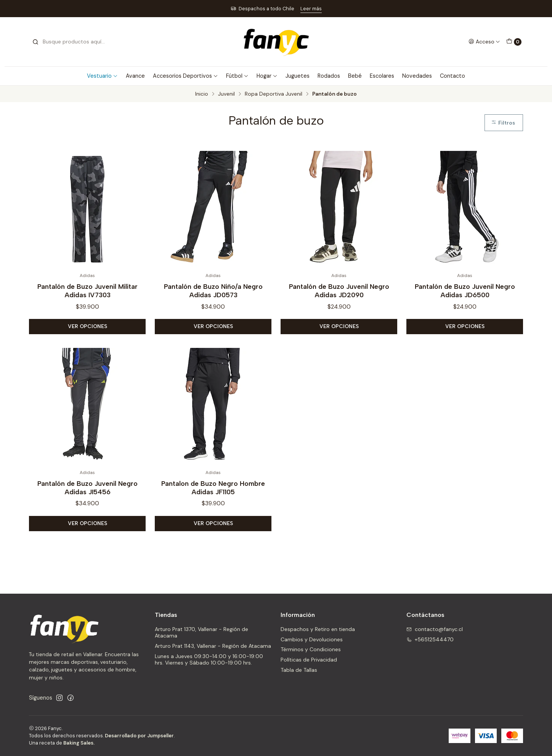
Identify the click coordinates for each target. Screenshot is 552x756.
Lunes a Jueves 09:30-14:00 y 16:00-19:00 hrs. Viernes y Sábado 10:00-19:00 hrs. (209, 660)
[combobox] (71, 42)
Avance (135, 76)
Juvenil (226, 94)
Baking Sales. (79, 743)
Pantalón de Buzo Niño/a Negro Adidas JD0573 (213, 291)
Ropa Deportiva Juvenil (274, 94)
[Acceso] (484, 42)
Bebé (355, 76)
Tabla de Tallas (299, 670)
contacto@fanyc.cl (435, 629)
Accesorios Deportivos (185, 76)
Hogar (267, 76)
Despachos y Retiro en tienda (318, 629)
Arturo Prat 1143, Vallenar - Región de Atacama (213, 646)
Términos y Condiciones (311, 649)
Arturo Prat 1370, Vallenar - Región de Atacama (201, 633)
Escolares (382, 76)
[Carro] (514, 42)
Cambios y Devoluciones (312, 639)
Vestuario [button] (102, 76)
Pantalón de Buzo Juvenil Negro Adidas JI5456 (87, 495)
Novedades (417, 76)
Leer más (311, 9)
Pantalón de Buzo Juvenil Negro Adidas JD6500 (465, 291)
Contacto (453, 76)
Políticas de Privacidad (309, 660)
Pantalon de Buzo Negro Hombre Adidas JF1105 (213, 495)
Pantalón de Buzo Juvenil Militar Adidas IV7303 (87, 291)
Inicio (202, 94)
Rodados (329, 76)
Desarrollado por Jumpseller (139, 736)
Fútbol (237, 76)
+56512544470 (430, 639)
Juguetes (298, 76)
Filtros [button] (503, 123)
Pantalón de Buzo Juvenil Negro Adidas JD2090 (339, 291)
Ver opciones (87, 326)
